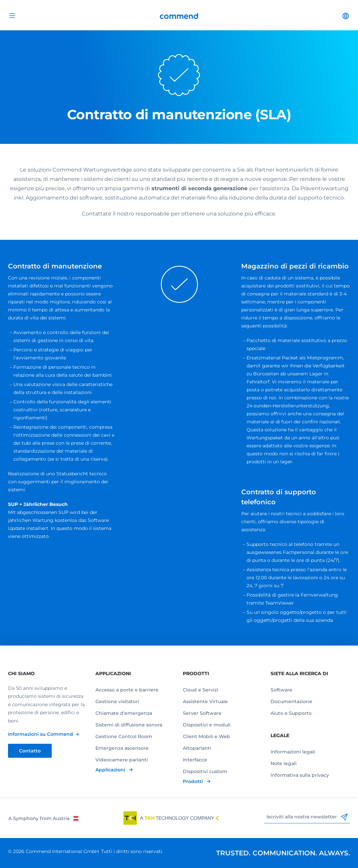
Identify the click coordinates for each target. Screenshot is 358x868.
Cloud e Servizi (201, 690)
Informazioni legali (293, 752)
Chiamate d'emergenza (124, 713)
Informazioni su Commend (41, 734)
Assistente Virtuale (205, 701)
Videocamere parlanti (122, 760)
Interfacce (195, 760)
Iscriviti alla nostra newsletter (307, 817)
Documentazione (291, 701)
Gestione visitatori (117, 701)
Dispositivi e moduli (207, 725)
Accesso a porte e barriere (127, 690)
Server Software (202, 713)
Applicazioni (111, 770)
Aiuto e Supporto (291, 713)
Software (281, 690)
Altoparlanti (197, 748)
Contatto (30, 751)
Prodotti (194, 781)
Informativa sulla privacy (300, 775)
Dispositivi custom (205, 771)
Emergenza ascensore (122, 748)
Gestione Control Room (124, 736)
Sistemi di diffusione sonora (129, 725)
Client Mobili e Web (207, 736)
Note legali (284, 763)
